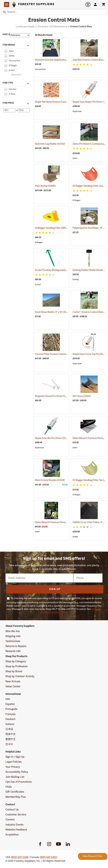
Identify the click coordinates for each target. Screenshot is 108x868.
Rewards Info (13, 651)
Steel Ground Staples (50, 480)
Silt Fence (82, 396)
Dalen (75, 158)
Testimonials (13, 641)
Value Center (13, 686)
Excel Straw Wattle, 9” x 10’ (53, 312)
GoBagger (39, 242)
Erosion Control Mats (81, 26)
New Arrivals (13, 681)
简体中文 (11, 734)
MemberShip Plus (16, 797)
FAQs (9, 787)
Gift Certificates (15, 792)
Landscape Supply (25, 26)
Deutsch (10, 719)
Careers (10, 819)
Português (11, 709)
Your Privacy (13, 767)
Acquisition (12, 835)
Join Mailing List (15, 777)
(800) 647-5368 (20, 857)
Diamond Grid (40, 69)
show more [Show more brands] (16, 75)
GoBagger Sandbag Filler (52, 228)
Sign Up (55, 589)
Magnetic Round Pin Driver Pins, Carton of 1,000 (63, 396)
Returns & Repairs (16, 646)
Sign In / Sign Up (15, 757)
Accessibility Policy (17, 772)
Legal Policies (14, 762)
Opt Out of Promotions (19, 782)
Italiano (10, 724)
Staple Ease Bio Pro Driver (52, 438)
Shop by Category (16, 661)
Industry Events (15, 825)
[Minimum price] (9, 110)
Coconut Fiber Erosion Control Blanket (59, 354)
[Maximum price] (24, 110)
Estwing (76, 279)
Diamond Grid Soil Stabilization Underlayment (63, 60)
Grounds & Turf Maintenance (52, 26)
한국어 (9, 744)
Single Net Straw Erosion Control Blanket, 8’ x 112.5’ (65, 102)
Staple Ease (77, 111)
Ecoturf (38, 285)
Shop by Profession (17, 666)
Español (10, 704)
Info (8, 699)
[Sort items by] (20, 35)
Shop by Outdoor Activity (20, 676)
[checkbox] (6, 51)
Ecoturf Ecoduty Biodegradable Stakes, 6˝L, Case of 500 (67, 270)
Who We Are (13, 631)
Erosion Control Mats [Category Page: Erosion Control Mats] (54, 20)
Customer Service (16, 815)
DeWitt (75, 537)
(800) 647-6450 (48, 857)
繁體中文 (11, 739)
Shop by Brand (14, 671)
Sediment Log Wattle (50, 144)
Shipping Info (13, 636)
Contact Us (12, 810)
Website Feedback (16, 830)
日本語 (9, 729)
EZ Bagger (77, 200)
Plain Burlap (45, 186)
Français (10, 714)
